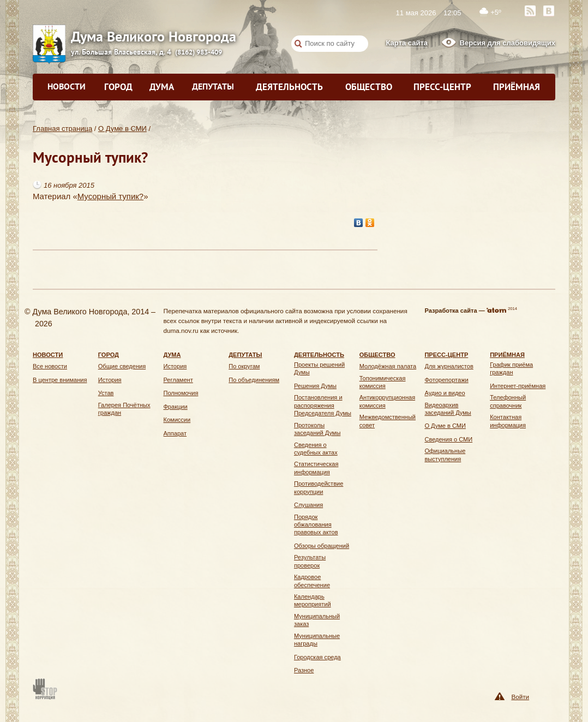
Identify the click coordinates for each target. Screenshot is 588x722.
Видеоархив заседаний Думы (448, 409)
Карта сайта (407, 43)
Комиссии (177, 420)
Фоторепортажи (446, 380)
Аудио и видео (445, 393)
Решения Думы (315, 386)
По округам (244, 366)
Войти (520, 697)
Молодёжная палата (388, 366)
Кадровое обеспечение (312, 581)
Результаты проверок (310, 561)
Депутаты (213, 86)
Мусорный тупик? (110, 196)
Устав (106, 393)
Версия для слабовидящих (508, 43)
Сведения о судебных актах (316, 449)
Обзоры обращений (322, 546)
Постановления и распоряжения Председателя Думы (323, 405)
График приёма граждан (511, 368)
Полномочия (181, 393)
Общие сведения (122, 366)
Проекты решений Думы (319, 368)
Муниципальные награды (317, 640)
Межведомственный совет (388, 421)
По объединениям (254, 380)
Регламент (178, 380)
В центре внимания (60, 380)
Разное (304, 670)
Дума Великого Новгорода (87, 36)
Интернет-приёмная (518, 386)
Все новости (50, 366)
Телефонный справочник (508, 401)
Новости (67, 86)
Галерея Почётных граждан (124, 409)
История (110, 380)
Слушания (308, 505)
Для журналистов (449, 366)
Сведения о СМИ (448, 439)
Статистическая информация (316, 468)
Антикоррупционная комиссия (387, 401)
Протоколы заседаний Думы (317, 429)
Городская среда (317, 657)
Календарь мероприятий (313, 600)
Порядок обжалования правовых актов (316, 525)
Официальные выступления (445, 455)
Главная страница (62, 129)
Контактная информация (508, 421)
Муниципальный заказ (317, 620)
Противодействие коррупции (319, 487)
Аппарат (175, 433)
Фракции (175, 407)
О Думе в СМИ (122, 129)
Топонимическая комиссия (383, 382)
